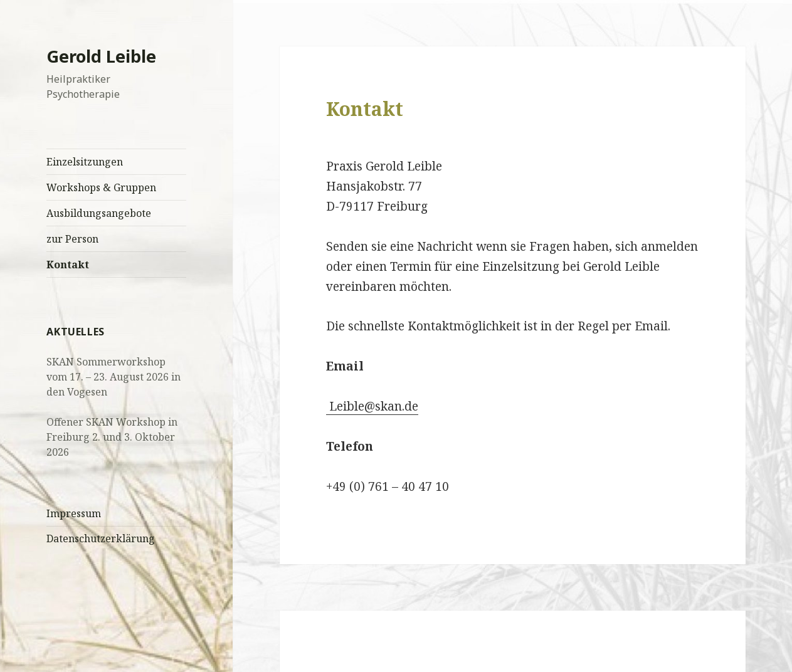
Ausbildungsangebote (99, 213)
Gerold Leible (101, 56)
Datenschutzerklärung (101, 538)
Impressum (74, 513)
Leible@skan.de (372, 406)
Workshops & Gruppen (101, 187)
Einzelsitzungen (85, 162)
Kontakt (68, 265)
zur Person (72, 239)
